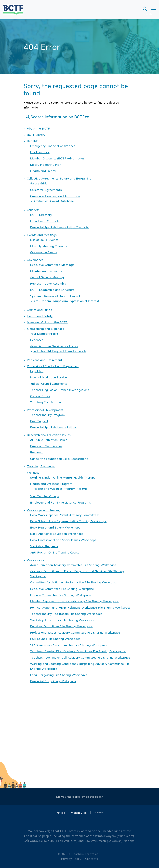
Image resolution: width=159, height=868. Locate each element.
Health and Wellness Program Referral (60, 489)
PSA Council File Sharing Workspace (55, 639)
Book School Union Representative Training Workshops (68, 521)
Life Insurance (40, 152)
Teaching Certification (45, 402)
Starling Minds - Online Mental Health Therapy (63, 477)
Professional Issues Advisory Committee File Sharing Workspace (75, 633)
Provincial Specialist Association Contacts (59, 227)
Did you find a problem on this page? (80, 797)
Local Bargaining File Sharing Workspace (59, 675)
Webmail (99, 813)
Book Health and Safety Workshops (55, 527)
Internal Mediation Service (49, 377)
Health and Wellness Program (51, 484)
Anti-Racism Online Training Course (55, 552)
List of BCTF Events (44, 240)
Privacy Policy (71, 859)
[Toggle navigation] (155, 12)
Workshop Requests (44, 546)
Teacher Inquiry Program (47, 415)
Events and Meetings (42, 235)
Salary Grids (39, 183)
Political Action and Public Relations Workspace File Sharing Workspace (80, 608)
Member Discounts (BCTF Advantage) (57, 158)
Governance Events (44, 252)
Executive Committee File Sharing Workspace (62, 589)
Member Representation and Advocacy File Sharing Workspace (74, 601)
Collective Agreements (46, 190)
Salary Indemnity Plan (46, 165)
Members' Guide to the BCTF (47, 322)
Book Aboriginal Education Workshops (57, 534)
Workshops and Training (44, 510)
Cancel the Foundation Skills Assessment (59, 459)
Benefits (33, 141)
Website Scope (79, 813)
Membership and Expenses (45, 329)
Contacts (33, 210)
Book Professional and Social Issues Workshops (63, 540)
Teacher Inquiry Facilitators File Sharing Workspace (66, 614)
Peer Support (39, 421)
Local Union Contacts (45, 221)
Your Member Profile (44, 334)
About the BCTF (38, 128)
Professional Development (45, 410)
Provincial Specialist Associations (53, 427)
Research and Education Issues (49, 435)
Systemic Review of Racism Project (55, 296)
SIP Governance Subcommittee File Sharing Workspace (69, 645)
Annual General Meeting (47, 277)
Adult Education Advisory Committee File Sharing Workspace (73, 565)
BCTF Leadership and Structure (52, 290)
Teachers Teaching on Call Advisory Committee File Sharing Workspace (80, 657)
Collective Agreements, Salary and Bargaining (59, 178)
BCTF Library (36, 135)
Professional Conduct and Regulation (53, 366)
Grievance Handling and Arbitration (55, 196)
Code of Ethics (40, 396)
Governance (35, 260)
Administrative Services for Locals (54, 346)
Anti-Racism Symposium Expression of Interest (66, 301)
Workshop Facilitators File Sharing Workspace (62, 620)
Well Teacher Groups (45, 496)
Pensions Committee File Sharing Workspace (61, 626)
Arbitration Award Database (54, 201)
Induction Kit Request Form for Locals (60, 351)
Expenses (37, 340)
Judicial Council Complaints (49, 384)
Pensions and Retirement (45, 360)
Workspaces (35, 560)
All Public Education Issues (49, 440)
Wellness (33, 473)
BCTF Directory (41, 215)
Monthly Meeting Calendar (49, 246)
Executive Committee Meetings (52, 265)
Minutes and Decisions (46, 271)
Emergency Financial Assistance (53, 146)
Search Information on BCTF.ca (58, 117)
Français (60, 813)
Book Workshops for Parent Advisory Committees (65, 515)
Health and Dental (43, 171)
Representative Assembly (48, 283)
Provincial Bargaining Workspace (53, 681)
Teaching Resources (41, 466)
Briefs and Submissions (46, 446)
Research (37, 452)
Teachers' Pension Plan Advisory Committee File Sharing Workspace (78, 651)
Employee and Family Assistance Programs (60, 502)
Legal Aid (37, 371)
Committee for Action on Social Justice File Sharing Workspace (74, 582)
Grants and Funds (39, 310)
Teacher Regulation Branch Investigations (60, 390)
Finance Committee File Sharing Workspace (61, 595)
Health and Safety (40, 316)
